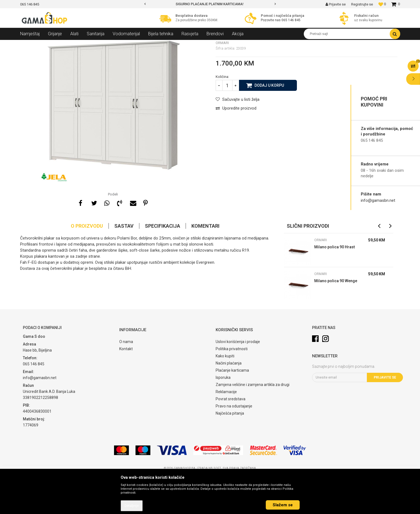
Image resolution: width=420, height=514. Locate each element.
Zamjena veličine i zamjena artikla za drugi (253, 425)
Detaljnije (132, 506)
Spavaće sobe (94, 44)
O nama (126, 382)
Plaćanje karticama (232, 410)
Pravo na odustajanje (234, 446)
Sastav (124, 266)
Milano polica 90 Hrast (334, 287)
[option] (210, 4)
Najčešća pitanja (230, 453)
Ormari (115, 44)
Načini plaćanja (229, 403)
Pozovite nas (271, 20)
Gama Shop (29, 44)
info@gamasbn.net (378, 200)
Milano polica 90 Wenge (336, 321)
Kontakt (126, 389)
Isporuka (223, 417)
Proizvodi (50, 44)
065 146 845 (291, 20)
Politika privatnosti (232, 389)
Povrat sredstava (231, 439)
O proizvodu (87, 266)
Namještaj (70, 44)
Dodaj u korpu (269, 125)
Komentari (205, 266)
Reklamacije (226, 432)
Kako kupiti (225, 396)
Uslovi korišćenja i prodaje (238, 382)
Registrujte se (362, 4)
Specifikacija (162, 266)
